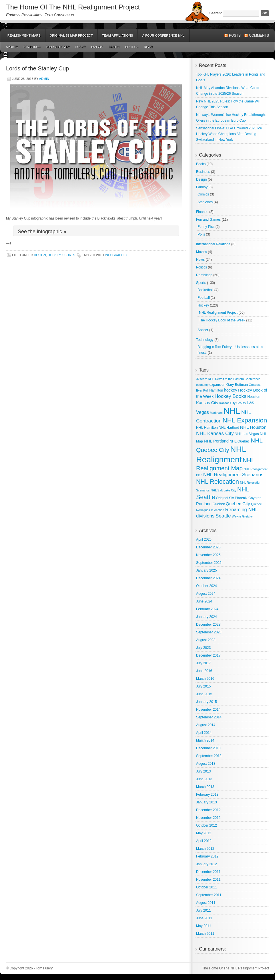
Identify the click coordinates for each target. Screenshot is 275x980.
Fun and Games (58, 47)
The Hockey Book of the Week (222, 320)
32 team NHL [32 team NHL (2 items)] (205, 379)
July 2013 (203, 771)
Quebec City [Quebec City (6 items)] (238, 504)
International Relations (213, 244)
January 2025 (207, 570)
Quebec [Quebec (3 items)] (219, 504)
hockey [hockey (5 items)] (231, 390)
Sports (12, 47)
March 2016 (205, 679)
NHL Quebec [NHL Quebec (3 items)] (240, 441)
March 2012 (205, 849)
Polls (201, 234)
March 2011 (205, 934)
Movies (202, 252)
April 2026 (204, 540)
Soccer (203, 330)
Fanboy (97, 47)
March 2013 (205, 787)
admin (44, 79)
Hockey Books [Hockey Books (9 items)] (231, 396)
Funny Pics (206, 227)
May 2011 (204, 926)
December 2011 (208, 872)
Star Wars (205, 202)
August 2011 (206, 903)
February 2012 (207, 856)
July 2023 (203, 648)
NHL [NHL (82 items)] (232, 411)
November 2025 (208, 555)
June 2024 (204, 601)
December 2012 (208, 810)
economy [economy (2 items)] (202, 385)
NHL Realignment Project (218, 313)
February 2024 (207, 609)
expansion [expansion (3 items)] (218, 385)
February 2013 (207, 795)
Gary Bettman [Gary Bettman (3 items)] (237, 385)
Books (81, 47)
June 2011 (204, 918)
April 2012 (204, 841)
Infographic (116, 255)
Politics (132, 47)
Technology (205, 340)
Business (203, 172)
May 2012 (204, 833)
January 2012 (207, 864)
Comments (259, 35)
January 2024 (207, 617)
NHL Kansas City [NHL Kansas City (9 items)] (215, 433)
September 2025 (209, 563)
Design (114, 47)
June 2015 (204, 694)
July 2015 (203, 686)
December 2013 (208, 748)
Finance (202, 212)
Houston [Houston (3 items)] (254, 397)
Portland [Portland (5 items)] (204, 504)
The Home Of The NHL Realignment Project (73, 7)
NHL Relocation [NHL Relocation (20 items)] (218, 482)
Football (204, 298)
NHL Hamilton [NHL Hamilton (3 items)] (207, 428)
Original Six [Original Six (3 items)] (225, 498)
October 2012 (207, 825)
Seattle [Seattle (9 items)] (223, 516)
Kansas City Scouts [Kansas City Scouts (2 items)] (232, 403)
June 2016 (204, 671)
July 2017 (203, 663)
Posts (235, 35)
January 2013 (207, 802)
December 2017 (208, 655)
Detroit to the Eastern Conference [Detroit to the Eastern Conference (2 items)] (238, 379)
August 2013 (206, 764)
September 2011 (209, 895)
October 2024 (207, 586)
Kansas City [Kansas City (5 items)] (207, 403)
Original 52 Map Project (71, 35)
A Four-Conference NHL (163, 35)
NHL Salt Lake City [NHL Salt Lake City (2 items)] (224, 490)
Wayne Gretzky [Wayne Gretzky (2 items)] (242, 516)
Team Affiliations (118, 35)
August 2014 (206, 725)
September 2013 (209, 756)
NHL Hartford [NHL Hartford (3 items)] (229, 428)
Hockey (54, 255)
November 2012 (208, 818)
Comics (203, 194)
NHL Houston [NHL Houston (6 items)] (253, 427)
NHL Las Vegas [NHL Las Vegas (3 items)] (247, 434)
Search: (216, 13)
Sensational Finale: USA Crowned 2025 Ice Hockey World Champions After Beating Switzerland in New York (229, 134)
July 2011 (203, 910)
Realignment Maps (24, 35)
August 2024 (206, 594)
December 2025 (208, 547)
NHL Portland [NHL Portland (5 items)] (216, 441)
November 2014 (208, 710)
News (148, 47)
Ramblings (32, 47)
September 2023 (209, 632)
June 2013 (204, 779)
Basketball (205, 290)
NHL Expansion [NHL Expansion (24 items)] (245, 420)
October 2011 (207, 887)
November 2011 (208, 880)
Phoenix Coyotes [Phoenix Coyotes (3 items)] (248, 498)
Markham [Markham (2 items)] (216, 413)
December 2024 (208, 578)
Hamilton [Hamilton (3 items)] (216, 390)
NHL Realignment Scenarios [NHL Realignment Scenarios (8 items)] (233, 475)
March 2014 (205, 740)
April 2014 (204, 733)
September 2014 (209, 717)
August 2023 (206, 640)
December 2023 (208, 625)
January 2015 (207, 702)
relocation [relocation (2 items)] (218, 510)
